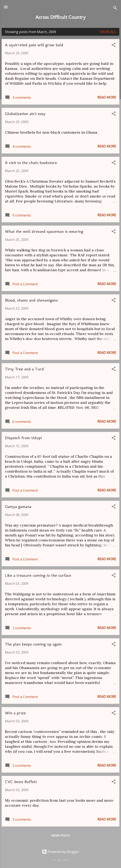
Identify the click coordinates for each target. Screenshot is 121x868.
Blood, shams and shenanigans (31, 300)
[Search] (115, 8)
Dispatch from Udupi (23, 438)
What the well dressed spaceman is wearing (44, 231)
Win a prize (15, 713)
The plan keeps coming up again (33, 644)
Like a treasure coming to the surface (38, 575)
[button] (114, 45)
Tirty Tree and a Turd (24, 369)
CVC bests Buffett (21, 782)
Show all (108, 32)
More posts (60, 835)
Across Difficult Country (60, 17)
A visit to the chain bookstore (31, 163)
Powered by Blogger (61, 852)
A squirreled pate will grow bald (34, 45)
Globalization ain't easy (25, 114)
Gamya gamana (18, 507)
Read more (107, 97)
